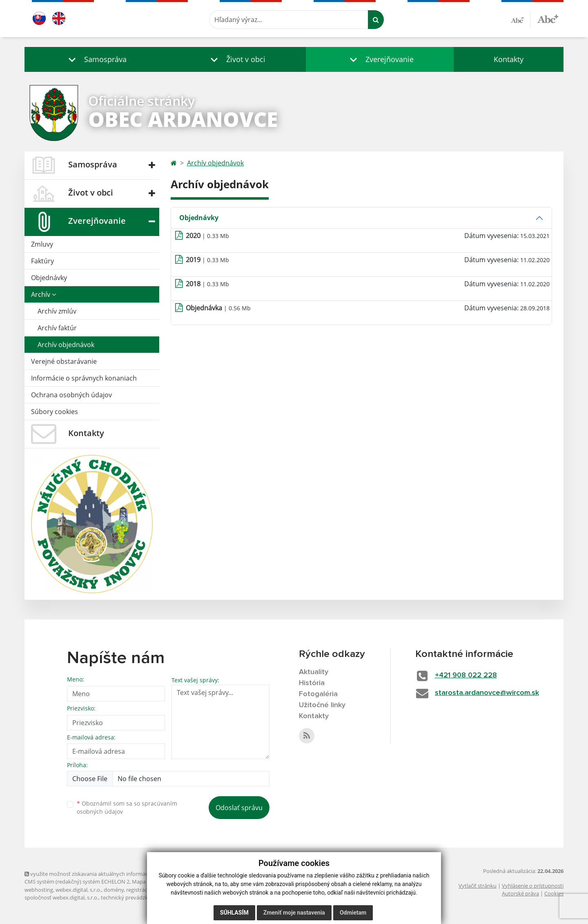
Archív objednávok (66, 345)
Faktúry (42, 261)
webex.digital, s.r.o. (78, 890)
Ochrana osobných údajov (71, 395)
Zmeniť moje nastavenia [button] (294, 913)
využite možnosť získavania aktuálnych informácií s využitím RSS (105, 874)
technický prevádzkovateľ (132, 897)
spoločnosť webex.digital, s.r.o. (61, 897)
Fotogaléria (318, 694)
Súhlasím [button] (234, 913)
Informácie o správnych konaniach (84, 378)
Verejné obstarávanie (64, 361)
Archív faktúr (57, 328)
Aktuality (314, 672)
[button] (96, 59)
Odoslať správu (239, 808)
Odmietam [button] (353, 913)
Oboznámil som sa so (127, 808)
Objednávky (49, 278)
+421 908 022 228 (466, 675)
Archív (43, 294)
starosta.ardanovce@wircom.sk (487, 693)
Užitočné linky (322, 705)
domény (114, 890)
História (312, 683)
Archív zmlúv (57, 311)
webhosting (39, 890)
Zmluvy (42, 244)
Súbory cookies (55, 412)
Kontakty (509, 59)
